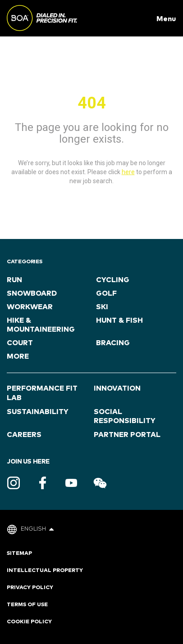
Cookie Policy (29, 622)
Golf (106, 293)
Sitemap (19, 554)
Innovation (117, 388)
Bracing (113, 343)
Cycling (113, 280)
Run (14, 280)
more (18, 356)
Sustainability (38, 412)
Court (20, 343)
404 (92, 103)
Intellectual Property (45, 571)
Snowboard (32, 293)
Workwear (30, 307)
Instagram (14, 483)
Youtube (71, 483)
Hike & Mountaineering (41, 325)
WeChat (100, 483)
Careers (24, 435)
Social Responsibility (125, 417)
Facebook (42, 483)
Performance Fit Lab (42, 393)
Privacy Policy (30, 588)
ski (102, 307)
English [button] (37, 529)
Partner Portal (127, 435)
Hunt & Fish (119, 320)
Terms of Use (27, 605)
